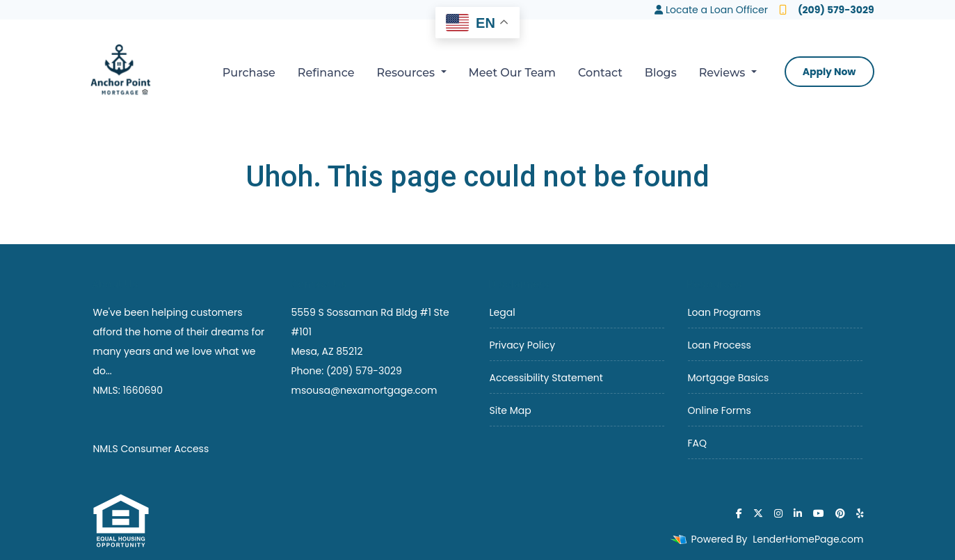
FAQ (698, 443)
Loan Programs (724, 312)
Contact (600, 73)
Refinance (326, 73)
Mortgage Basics (729, 378)
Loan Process (720, 345)
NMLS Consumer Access (151, 449)
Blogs (661, 73)
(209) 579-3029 (827, 10)
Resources (408, 73)
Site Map (511, 410)
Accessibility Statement (546, 378)
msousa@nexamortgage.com (364, 390)
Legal (503, 312)
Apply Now (829, 72)
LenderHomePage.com (808, 539)
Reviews (724, 73)
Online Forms (720, 410)
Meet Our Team (512, 73)
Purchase (249, 73)
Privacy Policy (523, 345)
